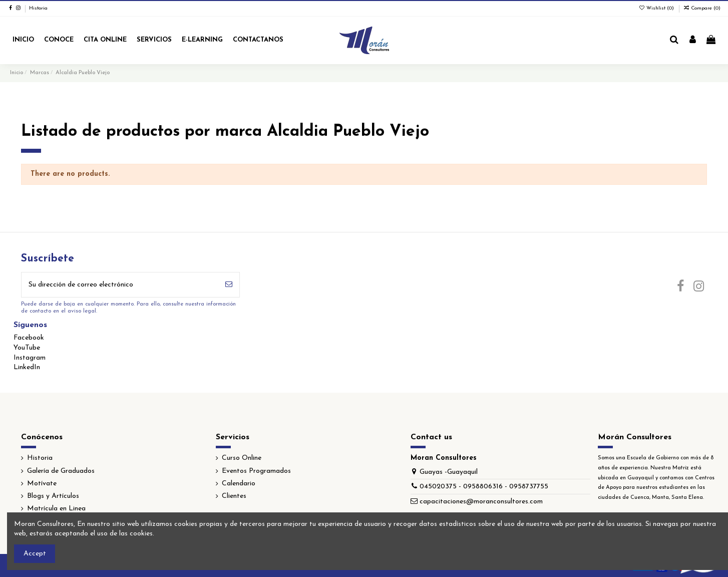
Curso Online (242, 458)
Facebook (29, 338)
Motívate (42, 484)
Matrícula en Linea (56, 509)
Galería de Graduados (61, 471)
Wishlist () (657, 8)
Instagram (30, 358)
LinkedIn (27, 367)
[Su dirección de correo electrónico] (120, 285)
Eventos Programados (256, 471)
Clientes (234, 496)
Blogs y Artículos (53, 496)
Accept (35, 554)
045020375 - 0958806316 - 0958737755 (484, 487)
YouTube (27, 348)
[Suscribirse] (229, 285)
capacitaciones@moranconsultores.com (481, 502)
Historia (38, 8)
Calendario (239, 484)
